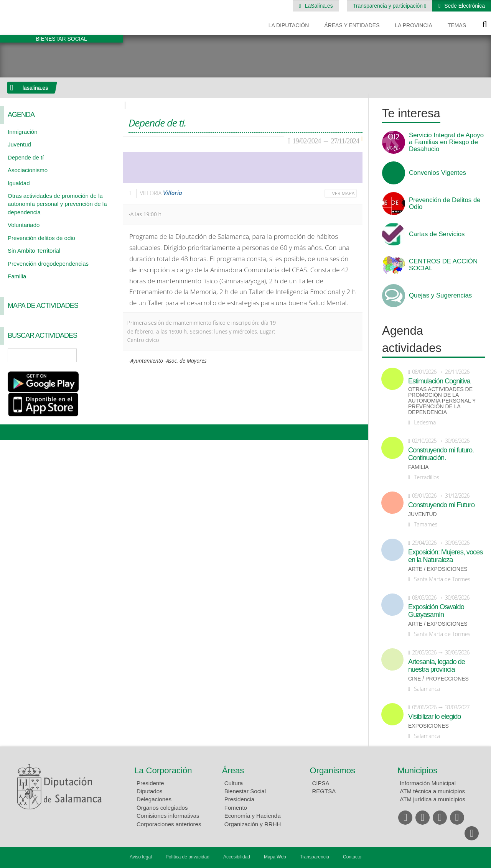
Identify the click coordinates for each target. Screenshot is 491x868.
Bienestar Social (245, 791)
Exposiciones (428, 726)
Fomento (236, 808)
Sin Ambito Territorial (34, 251)
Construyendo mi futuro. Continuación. (441, 454)
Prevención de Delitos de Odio (445, 204)
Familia (17, 276)
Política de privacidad (188, 857)
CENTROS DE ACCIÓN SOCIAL (443, 265)
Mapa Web (275, 857)
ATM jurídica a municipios (433, 799)
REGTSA (324, 791)
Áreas (233, 770)
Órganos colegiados (162, 808)
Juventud (19, 144)
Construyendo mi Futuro (441, 505)
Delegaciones (154, 799)
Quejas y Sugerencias (440, 296)
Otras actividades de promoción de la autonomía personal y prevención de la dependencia (57, 204)
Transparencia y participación (389, 6)
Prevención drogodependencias (48, 264)
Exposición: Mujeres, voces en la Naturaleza (445, 556)
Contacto (352, 857)
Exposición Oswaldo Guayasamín (436, 611)
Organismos (333, 770)
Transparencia (315, 857)
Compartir (10, 432)
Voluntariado (24, 225)
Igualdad (19, 183)
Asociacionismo (28, 170)
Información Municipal (428, 783)
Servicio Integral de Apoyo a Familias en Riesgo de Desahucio (446, 142)
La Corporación (163, 770)
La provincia (414, 25)
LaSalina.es (318, 6)
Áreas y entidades (352, 25)
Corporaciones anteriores (169, 824)
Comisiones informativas (168, 816)
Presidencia (239, 799)
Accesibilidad (237, 857)
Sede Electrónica (464, 6)
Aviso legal (141, 857)
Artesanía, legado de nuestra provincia (437, 666)
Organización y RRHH (253, 824)
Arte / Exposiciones (438, 569)
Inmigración (23, 132)
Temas (457, 25)
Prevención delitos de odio (41, 238)
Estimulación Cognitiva (439, 381)
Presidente (150, 783)
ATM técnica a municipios (432, 791)
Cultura (234, 783)
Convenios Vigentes (437, 173)
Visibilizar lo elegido (434, 717)
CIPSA (321, 783)
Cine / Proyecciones (438, 679)
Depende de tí (26, 157)
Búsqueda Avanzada (106, 355)
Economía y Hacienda (253, 816)
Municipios (417, 770)
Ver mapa (344, 193)
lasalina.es (35, 88)
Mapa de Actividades (43, 306)
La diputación (289, 25)
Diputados (150, 791)
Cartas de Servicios (437, 234)
